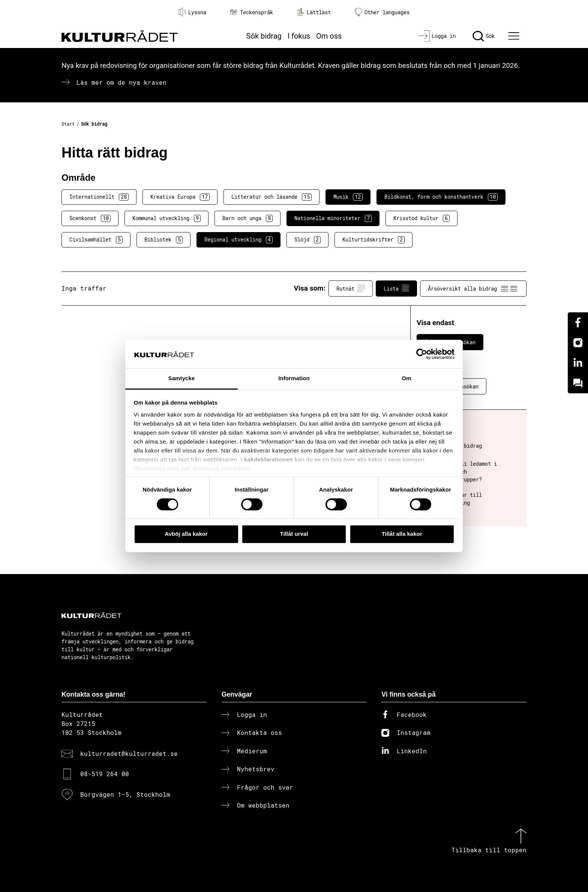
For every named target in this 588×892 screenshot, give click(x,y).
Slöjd (307, 240)
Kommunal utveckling (166, 218)
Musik (348, 197)
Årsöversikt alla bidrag (473, 288)
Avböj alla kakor (186, 534)
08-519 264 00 (105, 774)
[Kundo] (578, 383)
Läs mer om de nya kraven (121, 82)
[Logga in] (437, 36)
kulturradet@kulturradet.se (129, 753)
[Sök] (484, 36)
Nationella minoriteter (333, 218)
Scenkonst (90, 218)
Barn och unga (247, 218)
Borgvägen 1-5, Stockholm (125, 794)
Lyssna (192, 12)
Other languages (382, 12)
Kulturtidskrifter (373, 240)
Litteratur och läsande (271, 197)
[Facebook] (578, 322)
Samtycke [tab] (182, 379)
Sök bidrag (264, 36)
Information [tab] (294, 379)
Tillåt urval (294, 534)
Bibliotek (163, 240)
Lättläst (314, 12)
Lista (396, 288)
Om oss (329, 36)
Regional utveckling (238, 240)
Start (68, 124)
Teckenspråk (252, 12)
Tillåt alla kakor (402, 534)
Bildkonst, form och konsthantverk (441, 197)
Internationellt (99, 197)
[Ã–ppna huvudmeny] (515, 36)
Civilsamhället (96, 240)
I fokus (299, 36)
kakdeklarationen (269, 459)
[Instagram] (578, 343)
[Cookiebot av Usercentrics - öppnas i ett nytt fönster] (422, 354)
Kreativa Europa (180, 197)
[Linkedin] (578, 363)
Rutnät (351, 288)
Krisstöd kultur (421, 218)
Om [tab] (406, 379)
